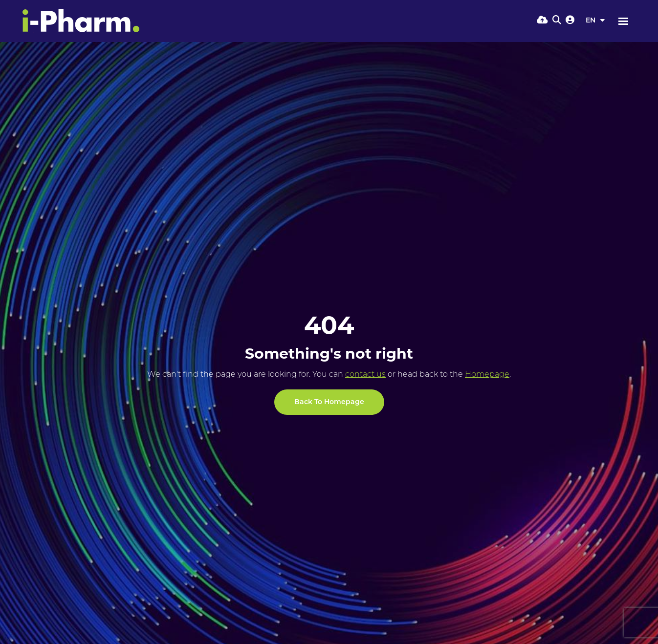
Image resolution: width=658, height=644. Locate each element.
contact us (365, 375)
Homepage (487, 375)
